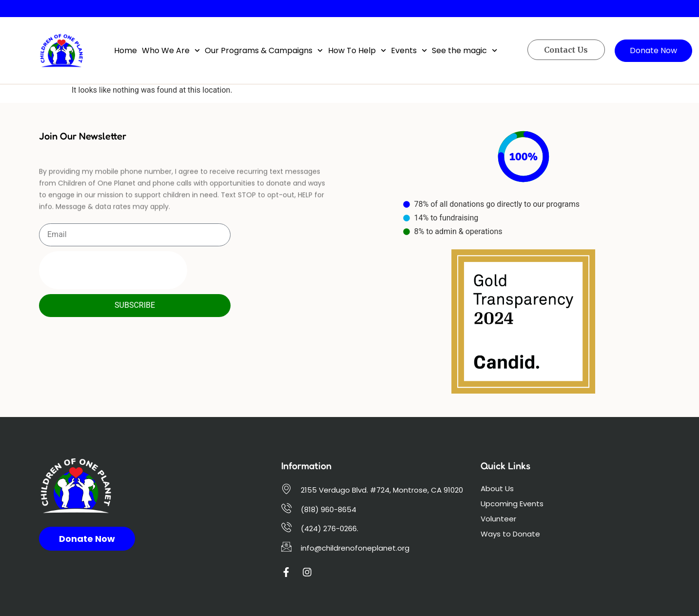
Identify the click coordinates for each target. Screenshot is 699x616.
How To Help (357, 50)
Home (126, 50)
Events (409, 50)
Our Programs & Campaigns (264, 50)
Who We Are (171, 50)
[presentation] (113, 270)
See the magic (465, 50)
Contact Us (566, 50)
